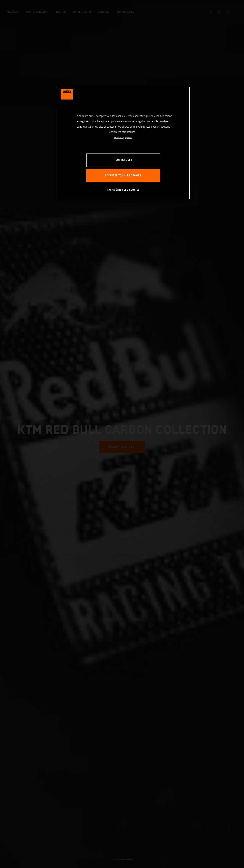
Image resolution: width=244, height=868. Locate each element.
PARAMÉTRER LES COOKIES (123, 190)
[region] (123, 143)
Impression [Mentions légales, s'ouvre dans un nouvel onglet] (129, 138)
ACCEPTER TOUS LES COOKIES (123, 176)
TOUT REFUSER (123, 160)
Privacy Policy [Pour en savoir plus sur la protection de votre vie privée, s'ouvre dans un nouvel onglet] (119, 138)
